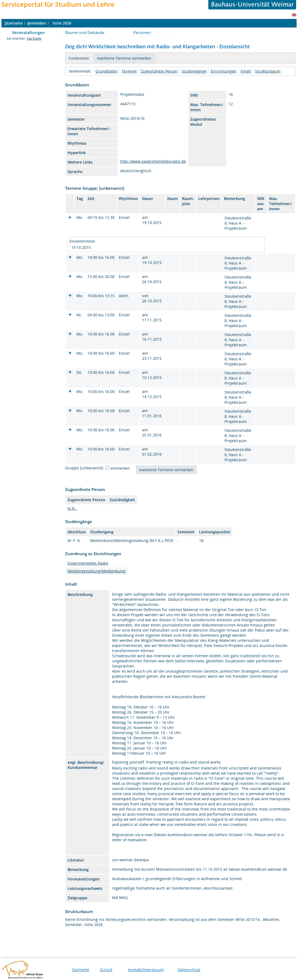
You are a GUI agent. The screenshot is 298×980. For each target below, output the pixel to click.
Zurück (106, 970)
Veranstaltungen (28, 32)
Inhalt (246, 71)
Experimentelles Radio (88, 563)
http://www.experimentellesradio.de (153, 161)
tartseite (14, 23)
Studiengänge (194, 71)
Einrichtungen (224, 71)
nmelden (37, 23)
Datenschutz (189, 970)
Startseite (34, 38)
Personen (142, 32)
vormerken (120, 468)
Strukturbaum (268, 71)
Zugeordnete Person (159, 71)
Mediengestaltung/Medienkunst (97, 571)
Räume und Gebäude (85, 32)
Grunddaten (106, 71)
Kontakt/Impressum (146, 970)
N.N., (73, 508)
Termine (129, 71)
